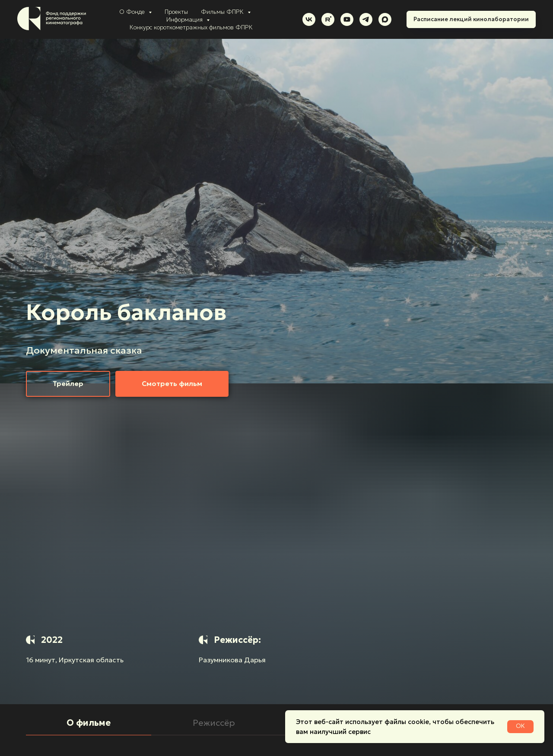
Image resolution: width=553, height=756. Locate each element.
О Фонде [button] (133, 12)
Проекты (176, 12)
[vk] (309, 19)
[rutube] (328, 19)
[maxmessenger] (385, 19)
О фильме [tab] (89, 723)
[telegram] (366, 19)
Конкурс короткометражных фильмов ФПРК (191, 27)
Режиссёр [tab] (214, 723)
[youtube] (347, 19)
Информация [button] (185, 19)
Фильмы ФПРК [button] (223, 12)
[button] (68, 384)
